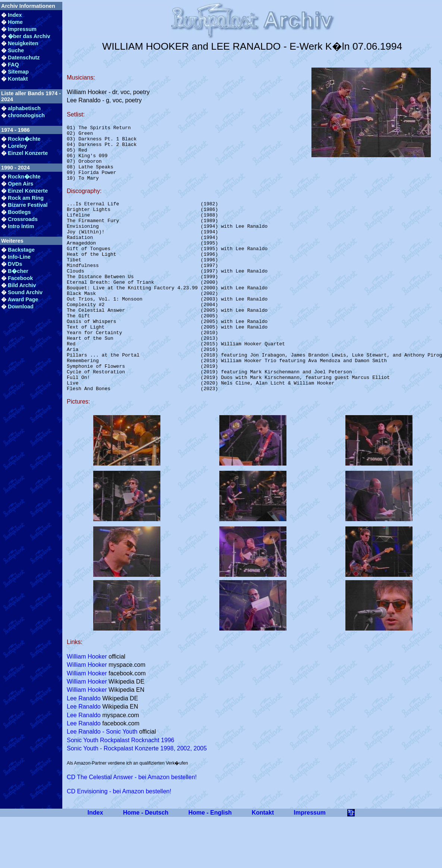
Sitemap (18, 72)
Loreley (17, 146)
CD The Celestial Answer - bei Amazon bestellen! (132, 826)
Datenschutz (24, 57)
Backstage (21, 250)
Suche (16, 50)
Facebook (20, 278)
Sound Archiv (25, 292)
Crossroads (23, 219)
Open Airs (21, 184)
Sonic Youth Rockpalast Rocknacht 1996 (120, 789)
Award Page (23, 299)
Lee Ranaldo (84, 748)
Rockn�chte (24, 139)
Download (21, 307)
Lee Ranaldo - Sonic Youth (102, 781)
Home (15, 22)
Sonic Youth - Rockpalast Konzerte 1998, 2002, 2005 (137, 798)
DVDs (15, 264)
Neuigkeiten (23, 43)
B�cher (18, 271)
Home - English (210, 862)
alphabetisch (24, 108)
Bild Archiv (22, 285)
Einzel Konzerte (28, 153)
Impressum (22, 29)
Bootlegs (19, 212)
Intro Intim (21, 226)
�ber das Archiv (29, 36)
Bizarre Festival (28, 205)
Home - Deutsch (146, 862)
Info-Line (19, 257)
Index (15, 15)
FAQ (13, 65)
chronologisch (26, 115)
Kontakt (18, 79)
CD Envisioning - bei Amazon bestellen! (119, 841)
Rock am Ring (26, 198)
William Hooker (87, 706)
